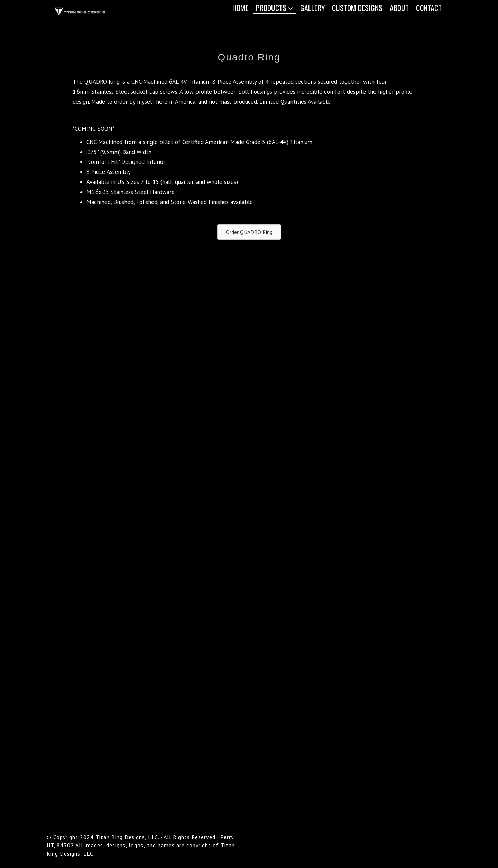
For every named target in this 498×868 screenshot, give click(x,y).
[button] (249, 232)
